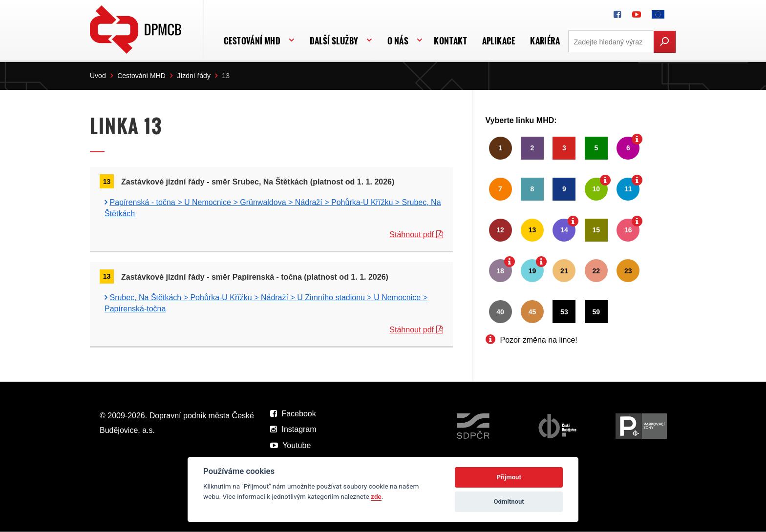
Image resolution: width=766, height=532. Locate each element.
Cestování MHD (252, 41)
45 (532, 312)
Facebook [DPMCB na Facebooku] (293, 414)
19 (532, 271)
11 (628, 189)
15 (596, 230)
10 (596, 189)
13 (532, 230)
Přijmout (509, 477)
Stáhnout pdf (416, 235)
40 (500, 312)
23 (628, 271)
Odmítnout (509, 501)
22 (596, 271)
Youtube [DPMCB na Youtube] (290, 445)
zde (376, 496)
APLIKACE (499, 41)
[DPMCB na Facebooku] (617, 15)
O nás (398, 41)
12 (500, 230)
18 (500, 271)
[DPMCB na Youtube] (637, 15)
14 (564, 230)
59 (596, 312)
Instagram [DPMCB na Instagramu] (293, 429)
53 (564, 312)
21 (564, 271)
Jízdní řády (193, 76)
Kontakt (450, 41)
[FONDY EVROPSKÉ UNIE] (658, 15)
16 (628, 230)
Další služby (334, 41)
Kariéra (545, 41)
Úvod (98, 76)
